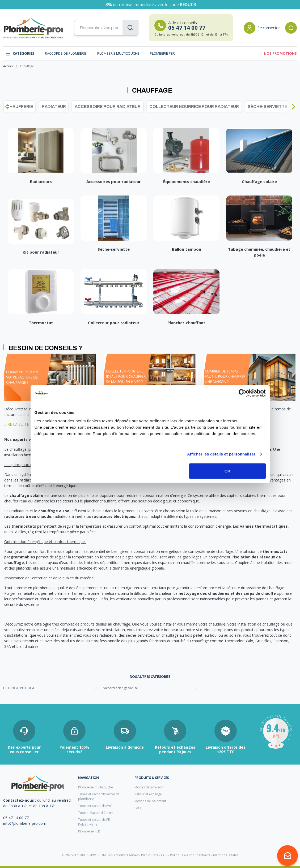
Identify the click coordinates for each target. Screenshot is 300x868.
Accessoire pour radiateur (108, 107)
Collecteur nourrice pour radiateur (194, 107)
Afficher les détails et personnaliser (221, 454)
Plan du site (150, 855)
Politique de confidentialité (190, 855)
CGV (164, 855)
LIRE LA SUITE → (20, 424)
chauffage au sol (54, 511)
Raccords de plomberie (66, 53)
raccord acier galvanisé (120, 688)
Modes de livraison (149, 787)
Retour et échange (148, 794)
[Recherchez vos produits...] (106, 28)
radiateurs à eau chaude (28, 516)
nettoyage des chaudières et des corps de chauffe (227, 593)
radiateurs (30, 480)
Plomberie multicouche (118, 53)
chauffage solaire (26, 495)
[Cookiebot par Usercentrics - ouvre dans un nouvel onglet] (242, 393)
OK (228, 471)
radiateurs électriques (114, 516)
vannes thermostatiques (264, 526)
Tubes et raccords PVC (95, 806)
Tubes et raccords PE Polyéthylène (94, 822)
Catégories (20, 54)
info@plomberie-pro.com (25, 823)
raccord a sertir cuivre (20, 688)
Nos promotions (280, 53)
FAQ (138, 808)
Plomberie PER (162, 53)
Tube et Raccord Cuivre (96, 813)
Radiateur (54, 107)
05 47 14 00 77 (16, 818)
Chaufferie (20, 107)
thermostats (24, 526)
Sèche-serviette (267, 107)
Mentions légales (226, 855)
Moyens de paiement (150, 801)
